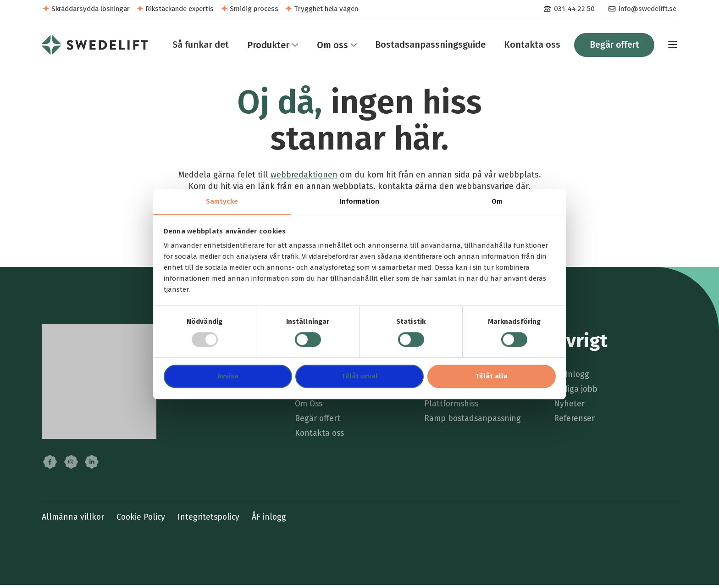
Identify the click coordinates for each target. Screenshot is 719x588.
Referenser (575, 422)
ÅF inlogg (273, 520)
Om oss (329, 46)
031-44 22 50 (574, 9)
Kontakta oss (529, 46)
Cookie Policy (143, 520)
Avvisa (228, 377)
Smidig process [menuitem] (254, 9)
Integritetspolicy (212, 520)
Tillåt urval (360, 377)
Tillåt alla (492, 377)
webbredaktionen (304, 177)
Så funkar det (198, 46)
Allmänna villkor (73, 520)
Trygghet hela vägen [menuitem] (326, 9)
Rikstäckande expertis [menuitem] (180, 9)
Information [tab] (359, 201)
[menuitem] (569, 9)
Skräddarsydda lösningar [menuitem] (91, 9)
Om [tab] (497, 201)
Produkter (265, 46)
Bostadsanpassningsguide (428, 46)
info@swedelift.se (647, 9)
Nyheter (569, 407)
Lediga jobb (576, 392)
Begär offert (613, 46)
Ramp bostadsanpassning (474, 422)
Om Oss (310, 407)
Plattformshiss (452, 407)
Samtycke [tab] (222, 201)
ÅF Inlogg (572, 377)
